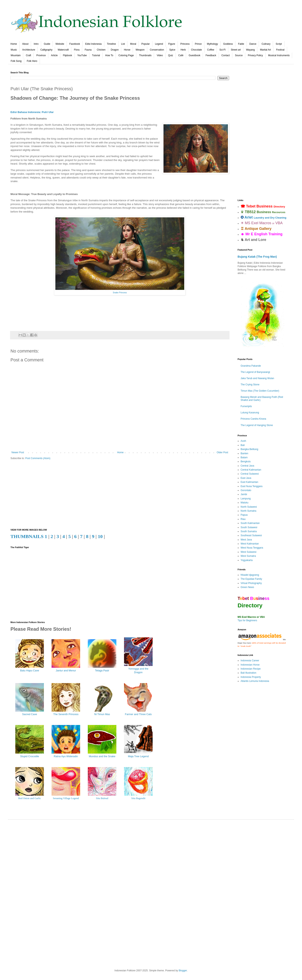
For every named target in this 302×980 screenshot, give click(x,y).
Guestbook (194, 55)
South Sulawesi (249, 527)
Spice (172, 50)
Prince (198, 44)
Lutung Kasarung (250, 413)
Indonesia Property (251, 677)
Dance (253, 44)
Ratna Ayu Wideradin (66, 756)
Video (160, 55)
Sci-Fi (223, 50)
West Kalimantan (250, 544)
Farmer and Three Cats (138, 714)
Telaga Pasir (102, 670)
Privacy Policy (255, 55)
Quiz (171, 55)
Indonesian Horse (250, 665)
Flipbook (67, 55)
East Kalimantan (249, 482)
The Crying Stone (250, 385)
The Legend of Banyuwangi (255, 372)
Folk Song (16, 61)
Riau (243, 519)
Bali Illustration (248, 673)
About (25, 44)
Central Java (247, 466)
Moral (133, 44)
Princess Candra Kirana (253, 419)
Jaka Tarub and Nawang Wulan (257, 378)
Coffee (211, 50)
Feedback (211, 55)
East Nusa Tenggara (252, 486)
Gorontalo (246, 490)
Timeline (111, 44)
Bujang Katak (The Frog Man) (257, 257)
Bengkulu (246, 461)
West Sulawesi (248, 552)
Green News (247, 587)
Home (14, 44)
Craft (28, 55)
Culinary (266, 44)
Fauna (88, 50)
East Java (246, 478)
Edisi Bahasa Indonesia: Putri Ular (32, 112)
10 (100, 536)
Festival (280, 50)
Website (60, 44)
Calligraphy (46, 50)
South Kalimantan (250, 523)
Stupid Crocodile (30, 756)
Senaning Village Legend (66, 798)
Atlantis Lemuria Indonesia (255, 681)
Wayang (250, 50)
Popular (145, 44)
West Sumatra (248, 556)
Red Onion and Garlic (30, 798)
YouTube (82, 55)
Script (279, 44)
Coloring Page (126, 55)
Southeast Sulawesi (251, 535)
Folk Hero (32, 61)
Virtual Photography (251, 583)
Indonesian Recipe (251, 669)
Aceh (243, 441)
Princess (185, 44)
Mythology (213, 44)
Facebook (75, 44)
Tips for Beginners (247, 620)
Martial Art (265, 50)
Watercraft (63, 50)
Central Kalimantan (251, 470)
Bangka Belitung (249, 449)
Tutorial (96, 55)
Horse (127, 50)
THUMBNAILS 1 (29, 536)
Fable (241, 44)
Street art (236, 50)
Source (239, 55)
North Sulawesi (249, 507)
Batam (244, 457)
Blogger (183, 971)
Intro (36, 44)
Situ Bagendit (138, 798)
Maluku (245, 503)
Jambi (244, 494)
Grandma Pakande (251, 366)
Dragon (115, 50)
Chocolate (197, 50)
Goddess (228, 44)
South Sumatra (249, 531)
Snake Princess (120, 293)
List (123, 44)
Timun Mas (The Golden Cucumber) (260, 391)
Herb (183, 50)
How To (109, 55)
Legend (159, 44)
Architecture (29, 50)
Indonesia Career (250, 661)
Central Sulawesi (250, 474)
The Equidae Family (251, 579)
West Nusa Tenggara (252, 548)
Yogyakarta (247, 560)
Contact (226, 55)
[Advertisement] (120, 494)
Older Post (222, 452)
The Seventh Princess (66, 714)
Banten (244, 453)
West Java (246, 540)
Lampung (246, 499)
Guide (47, 44)
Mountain (16, 55)
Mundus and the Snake (102, 756)
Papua (244, 515)
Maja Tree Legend (138, 756)
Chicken (101, 50)
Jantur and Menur (66, 670)
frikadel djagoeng (250, 575)
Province (41, 55)
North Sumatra (248, 511)
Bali (243, 445)
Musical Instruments (279, 55)
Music (14, 50)
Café (181, 55)
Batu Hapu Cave (30, 670)
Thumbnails (145, 55)
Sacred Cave (30, 714)
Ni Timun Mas (102, 714)
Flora (77, 50)
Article (54, 55)
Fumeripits (246, 406)
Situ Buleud (102, 798)
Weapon (140, 50)
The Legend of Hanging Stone (257, 425)
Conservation (157, 50)
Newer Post (18, 452)
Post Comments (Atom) (38, 458)
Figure (172, 44)
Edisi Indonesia (93, 44)
